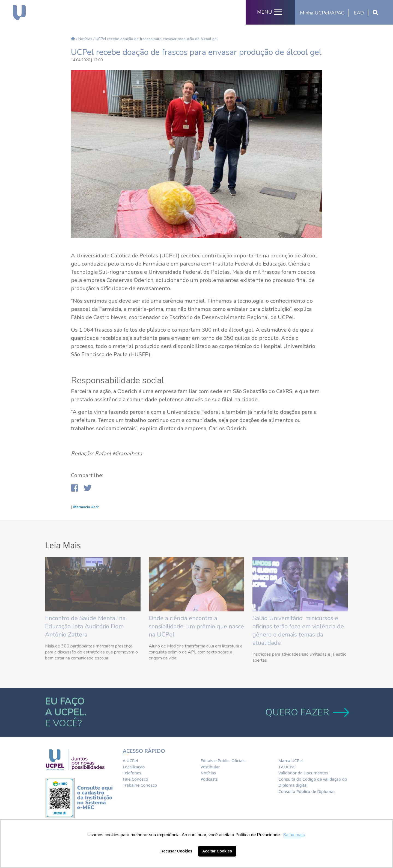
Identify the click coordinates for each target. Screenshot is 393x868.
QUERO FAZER (307, 712)
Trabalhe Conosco (140, 785)
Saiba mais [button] (294, 835)
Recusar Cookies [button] (176, 851)
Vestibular (210, 767)
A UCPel (130, 760)
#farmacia (81, 507)
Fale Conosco (136, 779)
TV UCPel (287, 767)
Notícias (85, 39)
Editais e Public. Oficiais (223, 760)
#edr (95, 507)
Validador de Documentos (303, 773)
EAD (359, 13)
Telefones (132, 773)
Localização (134, 767)
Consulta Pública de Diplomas (307, 791)
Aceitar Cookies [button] (217, 851)
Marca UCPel (291, 760)
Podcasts (209, 779)
